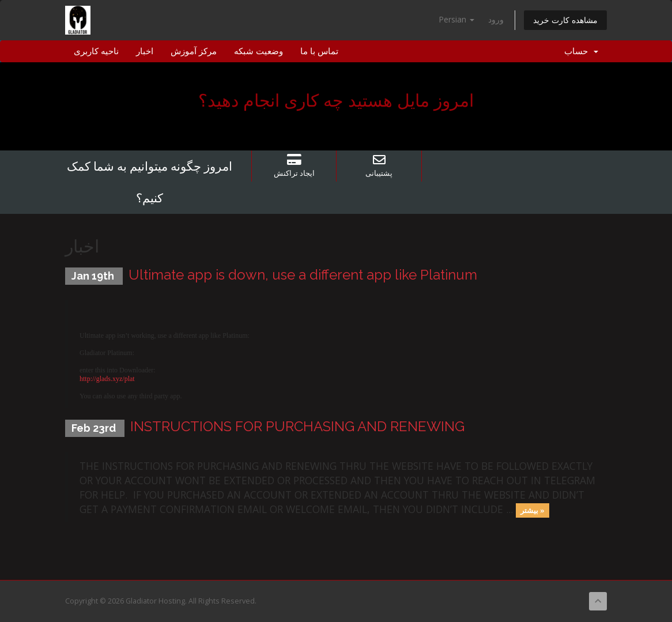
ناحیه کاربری (96, 51)
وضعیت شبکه (258, 51)
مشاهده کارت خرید (565, 20)
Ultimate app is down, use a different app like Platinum (303, 275)
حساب (581, 51)
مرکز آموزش (194, 51)
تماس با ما (319, 51)
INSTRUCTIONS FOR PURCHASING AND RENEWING (297, 426)
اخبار (145, 51)
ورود (496, 19)
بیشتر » (533, 510)
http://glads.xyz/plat (107, 379)
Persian (456, 19)
